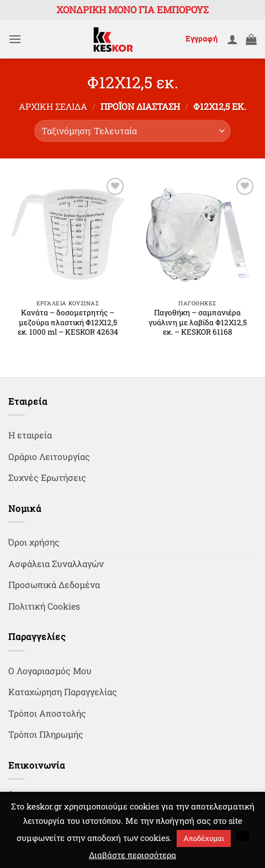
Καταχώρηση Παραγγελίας (63, 692)
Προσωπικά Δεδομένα (54, 584)
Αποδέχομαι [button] (204, 838)
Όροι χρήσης (34, 542)
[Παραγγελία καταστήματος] (132, 131)
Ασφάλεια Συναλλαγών (56, 563)
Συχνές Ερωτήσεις (47, 477)
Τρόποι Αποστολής (47, 713)
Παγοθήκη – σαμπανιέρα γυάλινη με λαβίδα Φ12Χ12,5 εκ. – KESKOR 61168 (198, 322)
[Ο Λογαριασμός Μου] (232, 39)
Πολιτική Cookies (44, 606)
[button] (15, 39)
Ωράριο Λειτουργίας (49, 456)
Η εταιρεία (30, 435)
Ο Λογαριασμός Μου (50, 671)
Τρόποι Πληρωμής (46, 734)
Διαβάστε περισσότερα (132, 855)
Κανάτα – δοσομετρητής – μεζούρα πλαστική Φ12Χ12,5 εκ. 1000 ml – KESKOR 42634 (68, 322)
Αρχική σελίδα (53, 106)
